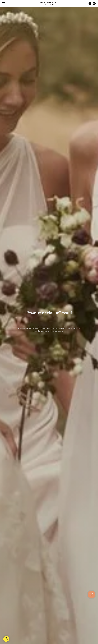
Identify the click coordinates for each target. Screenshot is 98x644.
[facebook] (90, 4)
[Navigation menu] (3, 3)
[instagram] (94, 4)
